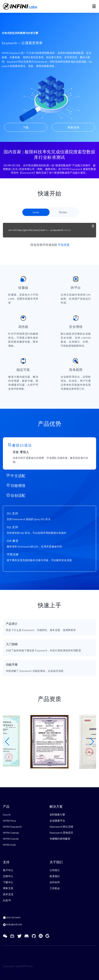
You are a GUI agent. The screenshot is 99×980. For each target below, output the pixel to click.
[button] (7, 742)
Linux (36, 212)
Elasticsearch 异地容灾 (61, 833)
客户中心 (8, 870)
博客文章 (8, 888)
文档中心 (8, 876)
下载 (26, 128)
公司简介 (55, 870)
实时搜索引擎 (57, 815)
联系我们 (55, 876)
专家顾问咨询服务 (60, 839)
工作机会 (55, 888)
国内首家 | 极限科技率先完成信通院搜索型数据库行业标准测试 (49, 155)
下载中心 (8, 882)
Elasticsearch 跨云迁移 (61, 827)
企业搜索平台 (57, 821)
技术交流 (8, 894)
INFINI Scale (9, 845)
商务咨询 (73, 128)
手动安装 (64, 245)
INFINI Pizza (9, 821)
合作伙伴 (55, 882)
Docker (63, 212)
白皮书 (7, 900)
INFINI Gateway (11, 833)
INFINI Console (11, 839)
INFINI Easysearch (12, 827)
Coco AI (7, 815)
